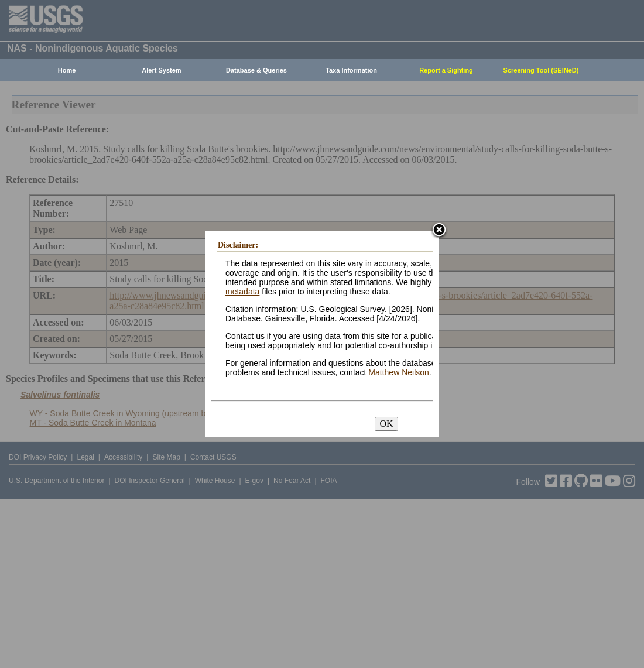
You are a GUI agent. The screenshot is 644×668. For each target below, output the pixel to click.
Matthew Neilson (399, 372)
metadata (242, 292)
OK (386, 424)
